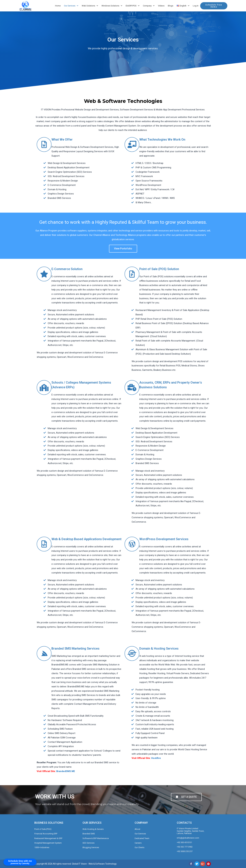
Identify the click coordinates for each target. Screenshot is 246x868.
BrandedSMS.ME (66, 771)
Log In (196, 6)
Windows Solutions (112, 6)
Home (58, 6)
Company (149, 6)
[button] (214, 6)
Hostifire (156, 758)
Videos (161, 6)
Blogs (171, 6)
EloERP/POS (133, 6)
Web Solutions (90, 6)
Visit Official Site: (46, 771)
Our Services (71, 6)
